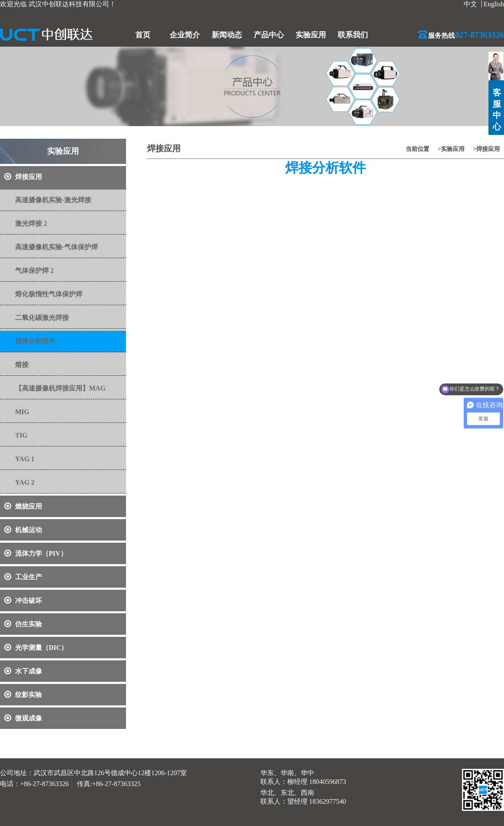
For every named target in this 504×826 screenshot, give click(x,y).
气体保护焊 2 (34, 270)
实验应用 (311, 35)
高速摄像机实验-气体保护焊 (56, 247)
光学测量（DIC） (36, 648)
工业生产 (23, 577)
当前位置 (417, 149)
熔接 (22, 365)
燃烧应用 (23, 506)
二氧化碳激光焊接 (42, 318)
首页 (143, 35)
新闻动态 (227, 35)
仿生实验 (23, 624)
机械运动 (23, 530)
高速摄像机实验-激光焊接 (53, 200)
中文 (470, 4)
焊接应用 (23, 177)
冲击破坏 (23, 600)
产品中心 (269, 35)
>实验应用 (451, 149)
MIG (22, 412)
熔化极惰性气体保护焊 (49, 294)
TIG (21, 435)
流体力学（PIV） (36, 553)
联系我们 (353, 35)
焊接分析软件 (35, 341)
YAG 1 (25, 459)
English (494, 4)
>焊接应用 (486, 149)
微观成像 (23, 718)
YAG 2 (25, 482)
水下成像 (23, 671)
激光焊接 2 (31, 223)
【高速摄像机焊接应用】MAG (60, 388)
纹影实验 (23, 695)
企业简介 (185, 35)
